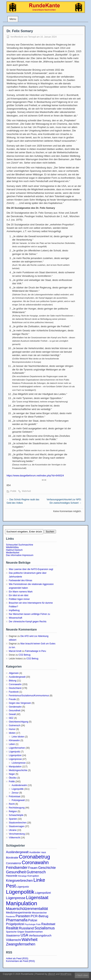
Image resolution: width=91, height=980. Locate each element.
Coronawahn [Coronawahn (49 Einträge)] (35, 862)
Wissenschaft (15, 618)
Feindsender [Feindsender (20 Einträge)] (17, 867)
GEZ (11, 718)
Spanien (13, 819)
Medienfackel (13, 553)
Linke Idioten (18, 737)
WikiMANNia (12, 547)
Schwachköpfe (16, 815)
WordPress (66, 974)
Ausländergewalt (17, 677)
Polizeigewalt (18, 800)
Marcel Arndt (15, 651)
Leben (12, 744)
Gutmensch (15, 725)
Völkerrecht (15, 838)
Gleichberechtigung (18, 722)
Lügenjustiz (15, 752)
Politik (13, 491)
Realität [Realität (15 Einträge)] (12, 928)
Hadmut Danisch (14, 550)
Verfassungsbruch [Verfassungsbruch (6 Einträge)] (40, 935)
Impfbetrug (14, 610)
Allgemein (14, 673)
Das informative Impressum (20, 555)
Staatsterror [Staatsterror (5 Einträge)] (13, 936)
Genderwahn (15, 707)
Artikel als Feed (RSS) (17, 959)
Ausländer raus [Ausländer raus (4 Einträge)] (38, 852)
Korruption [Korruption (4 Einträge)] (33, 876)
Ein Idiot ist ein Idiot (19, 595)
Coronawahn (15, 684)
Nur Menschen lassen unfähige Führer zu (29, 614)
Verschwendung (17, 834)
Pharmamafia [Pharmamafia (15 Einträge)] (17, 920)
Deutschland (15, 688)
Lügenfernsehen (17, 748)
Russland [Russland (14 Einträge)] (26, 928)
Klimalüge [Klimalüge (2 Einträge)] (22, 876)
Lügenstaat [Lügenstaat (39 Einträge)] (37, 897)
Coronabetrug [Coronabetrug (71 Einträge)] (34, 857)
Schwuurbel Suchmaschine (20, 545)
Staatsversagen (17, 826)
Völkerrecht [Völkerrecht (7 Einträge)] (13, 940)
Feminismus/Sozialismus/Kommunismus (29, 696)
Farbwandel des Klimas (21, 580)
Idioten (12, 733)
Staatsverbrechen (18, 823)
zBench (51, 974)
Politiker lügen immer (19, 599)
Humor (12, 729)
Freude (12, 699)
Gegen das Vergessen (20, 703)
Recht (12, 804)
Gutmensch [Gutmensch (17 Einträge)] (36, 872)
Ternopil (32, 37)
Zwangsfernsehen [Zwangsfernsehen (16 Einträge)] (21, 944)
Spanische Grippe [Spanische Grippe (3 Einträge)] (15, 932)
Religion (13, 811)
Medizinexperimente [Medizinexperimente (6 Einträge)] (19, 912)
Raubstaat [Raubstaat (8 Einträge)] (48, 924)
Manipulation (15, 767)
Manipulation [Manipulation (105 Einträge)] (22, 903)
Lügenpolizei (15, 755)
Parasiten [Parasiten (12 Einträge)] (23, 916)
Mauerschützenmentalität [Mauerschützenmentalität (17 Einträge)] (27, 909)
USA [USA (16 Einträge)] (24, 935)
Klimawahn (14, 740)
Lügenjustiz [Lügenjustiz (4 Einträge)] (23, 887)
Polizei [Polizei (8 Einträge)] (33, 920)
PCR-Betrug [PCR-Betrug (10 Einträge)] (40, 916)
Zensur (15, 793)
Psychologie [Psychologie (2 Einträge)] (30, 924)
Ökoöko (13, 778)
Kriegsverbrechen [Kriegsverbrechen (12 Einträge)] (19, 880)
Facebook (14, 692)
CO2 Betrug (24, 655)
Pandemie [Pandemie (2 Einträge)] (10, 916)
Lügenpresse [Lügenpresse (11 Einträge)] (16, 898)
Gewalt (12, 714)
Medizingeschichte (18, 770)
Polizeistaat (15, 796)
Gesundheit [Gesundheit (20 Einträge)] (16, 872)
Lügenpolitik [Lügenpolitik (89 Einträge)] (20, 892)
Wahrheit (26, 491)
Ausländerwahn (19, 785)
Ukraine (13, 830)
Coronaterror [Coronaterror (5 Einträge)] (14, 863)
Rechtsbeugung (17, 808)
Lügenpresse (15, 759)
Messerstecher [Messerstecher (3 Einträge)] (39, 913)
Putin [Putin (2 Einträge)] (38, 924)
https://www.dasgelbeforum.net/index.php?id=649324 (35, 476)
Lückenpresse (19, 763)
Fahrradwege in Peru (36, 651)
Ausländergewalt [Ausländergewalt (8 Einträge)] (17, 852)
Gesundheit (15, 711)
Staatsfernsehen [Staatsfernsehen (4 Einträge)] (34, 932)
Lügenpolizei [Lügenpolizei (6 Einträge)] (43, 893)
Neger (12, 774)
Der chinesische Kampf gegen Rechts (28, 622)
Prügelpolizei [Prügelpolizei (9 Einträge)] (15, 924)
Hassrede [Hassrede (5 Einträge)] (12, 876)
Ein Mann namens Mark (21, 592)
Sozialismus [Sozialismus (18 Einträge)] (45, 928)
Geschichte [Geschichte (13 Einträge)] (47, 868)
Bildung (13, 681)
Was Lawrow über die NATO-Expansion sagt (31, 569)
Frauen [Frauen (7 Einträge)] (33, 868)
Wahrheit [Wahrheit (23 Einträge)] (29, 940)
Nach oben (83, 975)
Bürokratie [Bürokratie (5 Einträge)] (12, 858)
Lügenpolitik (18, 789)
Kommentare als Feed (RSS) (20, 961)
